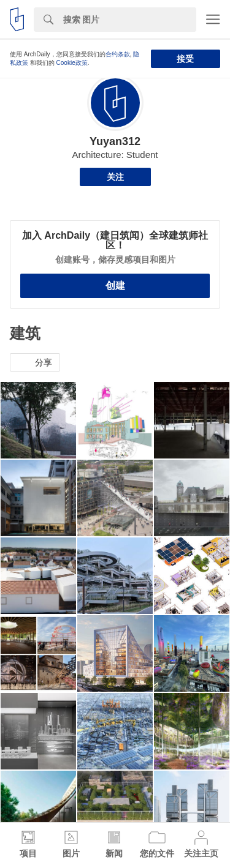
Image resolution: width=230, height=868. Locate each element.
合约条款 (118, 54)
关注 (115, 177)
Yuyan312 (115, 141)
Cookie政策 (72, 63)
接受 (185, 59)
